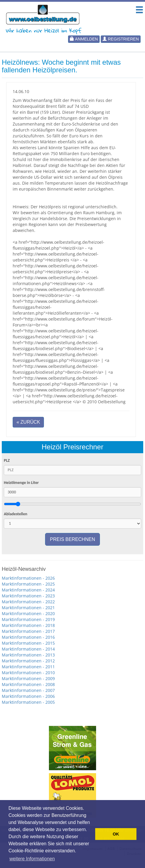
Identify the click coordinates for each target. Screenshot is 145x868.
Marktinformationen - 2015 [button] (28, 643)
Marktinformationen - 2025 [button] (28, 584)
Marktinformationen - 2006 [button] (28, 696)
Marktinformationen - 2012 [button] (28, 661)
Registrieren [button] (121, 39)
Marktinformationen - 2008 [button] (28, 684)
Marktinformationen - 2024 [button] (28, 590)
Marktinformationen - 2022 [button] (28, 602)
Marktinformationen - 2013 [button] (28, 655)
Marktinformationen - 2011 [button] (28, 667)
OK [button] (116, 834)
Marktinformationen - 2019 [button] (28, 619)
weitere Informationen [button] (32, 859)
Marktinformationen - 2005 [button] (28, 702)
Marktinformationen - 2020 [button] (28, 613)
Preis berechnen (73, 539)
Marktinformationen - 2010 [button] (28, 673)
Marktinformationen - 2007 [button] (28, 690)
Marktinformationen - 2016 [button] (28, 637)
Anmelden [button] (84, 39)
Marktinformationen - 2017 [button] (28, 631)
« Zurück (28, 422)
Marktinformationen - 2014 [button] (28, 649)
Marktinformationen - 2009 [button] (28, 678)
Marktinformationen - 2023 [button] (28, 596)
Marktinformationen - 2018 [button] (28, 625)
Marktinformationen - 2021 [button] (28, 608)
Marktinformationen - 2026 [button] (28, 578)
